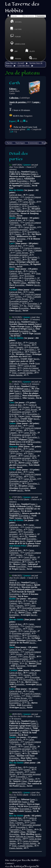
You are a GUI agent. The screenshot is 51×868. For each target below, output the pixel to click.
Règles (45, 143)
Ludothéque (25, 98)
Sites (33, 58)
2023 (29, 102)
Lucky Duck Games (14, 92)
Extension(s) (33, 143)
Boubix (17, 578)
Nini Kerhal (19, 499)
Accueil (21, 63)
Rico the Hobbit (16, 319)
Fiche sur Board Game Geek (23, 127)
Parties (10, 143)
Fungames (28, 116)
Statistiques (20, 143)
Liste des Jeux (23, 66)
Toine (16, 167)
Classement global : (20, 129)
